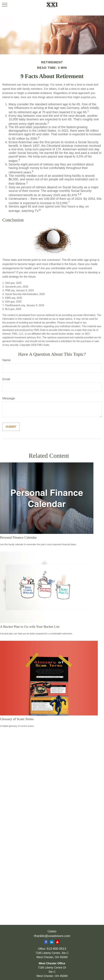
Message (9, 398)
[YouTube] (57, 942)
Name (6, 360)
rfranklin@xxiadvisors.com (52, 936)
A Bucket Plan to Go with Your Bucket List (30, 627)
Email (6, 379)
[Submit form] (11, 427)
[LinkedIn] (52, 942)
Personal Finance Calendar (18, 537)
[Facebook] (46, 942)
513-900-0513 (56, 949)
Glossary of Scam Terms (17, 719)
